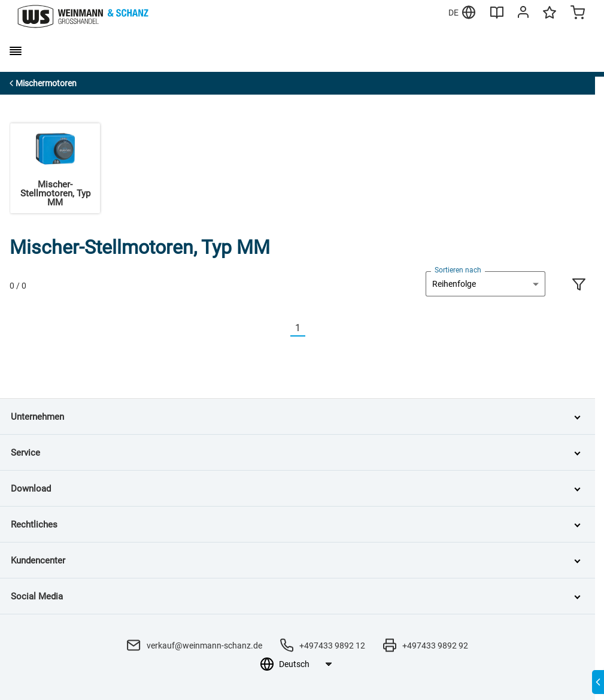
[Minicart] (578, 14)
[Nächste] (312, 328)
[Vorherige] (283, 328)
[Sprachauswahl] (305, 664)
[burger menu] (16, 51)
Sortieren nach (458, 270)
